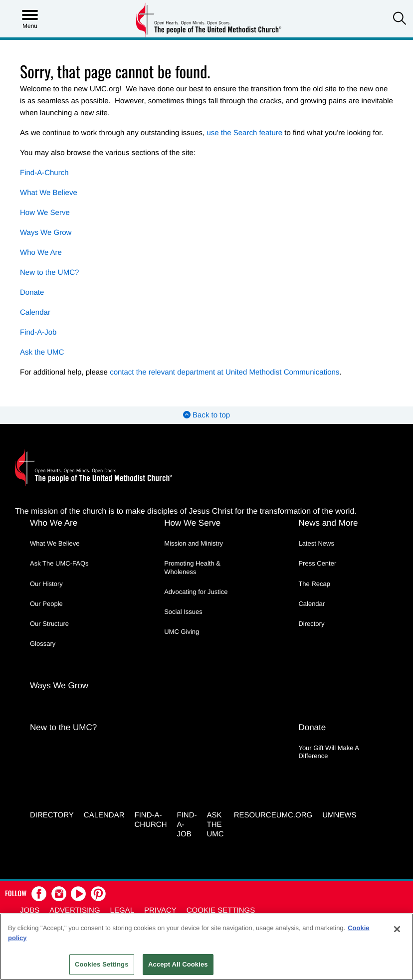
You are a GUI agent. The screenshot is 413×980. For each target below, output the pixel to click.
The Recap (314, 584)
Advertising (75, 910)
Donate (32, 293)
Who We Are (41, 253)
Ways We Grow (46, 233)
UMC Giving (182, 632)
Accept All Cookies (178, 964)
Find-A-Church (44, 173)
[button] (400, 19)
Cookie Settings (221, 910)
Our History (46, 584)
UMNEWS (339, 815)
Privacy (160, 910)
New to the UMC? (49, 273)
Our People (46, 604)
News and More (328, 523)
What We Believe (49, 193)
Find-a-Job (187, 825)
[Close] (397, 929)
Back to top (206, 415)
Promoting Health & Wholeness (192, 567)
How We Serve (45, 213)
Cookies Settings (102, 964)
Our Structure (49, 624)
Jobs (30, 910)
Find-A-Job (38, 332)
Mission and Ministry (194, 543)
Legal (122, 910)
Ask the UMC (42, 352)
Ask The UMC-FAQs (59, 563)
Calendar (35, 312)
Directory (311, 624)
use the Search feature (244, 133)
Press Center (317, 563)
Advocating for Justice (196, 592)
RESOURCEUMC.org (273, 815)
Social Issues (183, 612)
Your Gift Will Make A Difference (328, 752)
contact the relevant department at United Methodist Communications (224, 372)
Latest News (316, 543)
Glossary (43, 644)
